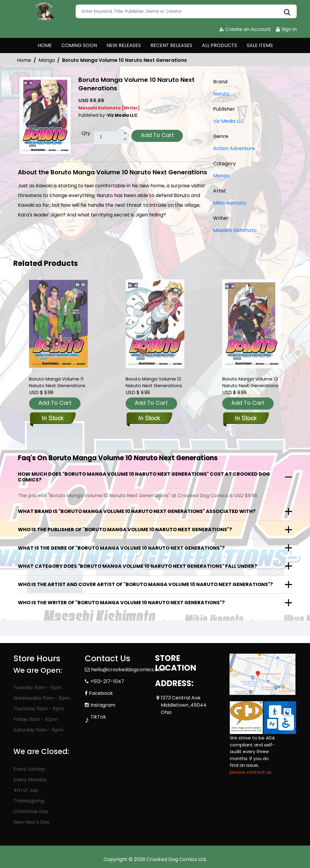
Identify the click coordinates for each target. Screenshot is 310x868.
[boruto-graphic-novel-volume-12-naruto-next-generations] (155, 324)
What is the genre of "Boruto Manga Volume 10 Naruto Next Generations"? (121, 548)
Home (24, 60)
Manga (47, 60)
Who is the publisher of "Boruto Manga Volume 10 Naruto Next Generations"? (125, 530)
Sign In (286, 29)
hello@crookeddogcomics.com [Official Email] (128, 670)
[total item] (111, 138)
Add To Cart (157, 135)
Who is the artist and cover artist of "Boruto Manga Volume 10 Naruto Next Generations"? (145, 584)
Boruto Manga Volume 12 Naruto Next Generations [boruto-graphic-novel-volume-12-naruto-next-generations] (154, 382)
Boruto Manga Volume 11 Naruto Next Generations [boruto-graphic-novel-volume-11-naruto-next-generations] (57, 382)
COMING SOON (79, 45)
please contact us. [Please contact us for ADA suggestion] (251, 772)
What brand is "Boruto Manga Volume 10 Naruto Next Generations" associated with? (137, 511)
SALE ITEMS (260, 45)
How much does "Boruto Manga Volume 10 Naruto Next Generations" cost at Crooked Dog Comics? (144, 477)
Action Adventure (234, 148)
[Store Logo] (44, 12)
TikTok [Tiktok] (98, 717)
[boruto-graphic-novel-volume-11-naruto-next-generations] (58, 324)
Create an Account (245, 29)
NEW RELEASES (124, 45)
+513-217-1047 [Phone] (107, 681)
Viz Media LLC (229, 121)
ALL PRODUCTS (219, 45)
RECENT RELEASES (171, 45)
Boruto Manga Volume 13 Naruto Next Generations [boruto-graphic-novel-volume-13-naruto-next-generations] (250, 382)
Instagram (103, 705)
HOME (45, 45)
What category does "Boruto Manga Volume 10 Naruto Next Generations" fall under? (137, 566)
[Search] (186, 11)
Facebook (101, 693)
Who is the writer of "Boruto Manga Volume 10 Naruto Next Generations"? (121, 603)
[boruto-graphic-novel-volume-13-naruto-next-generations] (252, 324)
